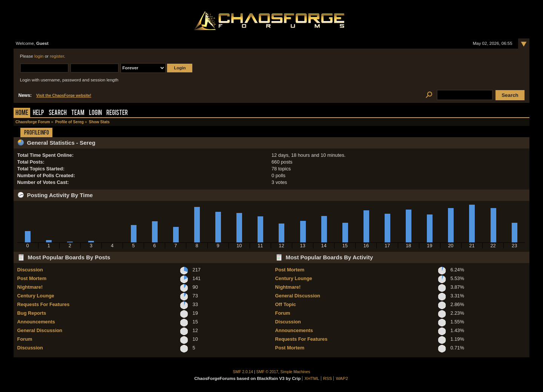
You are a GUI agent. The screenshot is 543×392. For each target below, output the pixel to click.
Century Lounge (36, 296)
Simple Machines (295, 372)
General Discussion (40, 330)
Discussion (30, 270)
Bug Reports (32, 313)
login (39, 56)
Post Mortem (32, 278)
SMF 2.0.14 (243, 372)
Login (95, 113)
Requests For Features (44, 304)
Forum (25, 339)
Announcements (36, 322)
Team (78, 113)
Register (117, 113)
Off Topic (286, 304)
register (57, 56)
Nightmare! (30, 287)
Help (38, 113)
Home (22, 113)
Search (58, 113)
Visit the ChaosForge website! (64, 96)
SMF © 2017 (267, 372)
